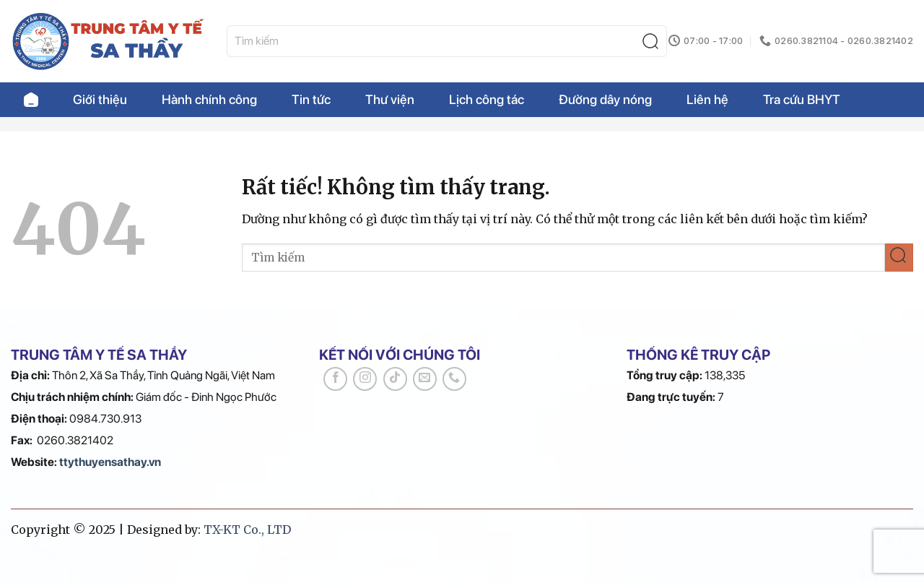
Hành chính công (209, 99)
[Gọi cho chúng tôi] (454, 379)
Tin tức (311, 99)
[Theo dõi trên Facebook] (335, 379)
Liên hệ (707, 99)
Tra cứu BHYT (802, 99)
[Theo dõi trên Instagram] (365, 379)
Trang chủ (31, 100)
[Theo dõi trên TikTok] (395, 379)
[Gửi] (654, 42)
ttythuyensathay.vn (110, 462)
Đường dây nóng (605, 99)
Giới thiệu (100, 99)
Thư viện (390, 99)
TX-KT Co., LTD (247, 530)
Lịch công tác (487, 99)
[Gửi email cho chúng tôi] (425, 379)
